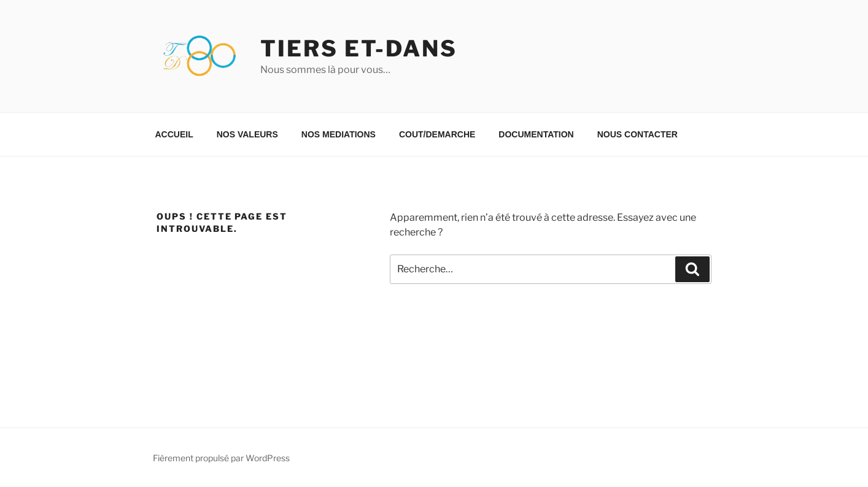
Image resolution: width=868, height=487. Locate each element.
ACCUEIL (174, 134)
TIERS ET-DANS (358, 48)
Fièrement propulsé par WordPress (221, 458)
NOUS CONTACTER (637, 134)
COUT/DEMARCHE (437, 134)
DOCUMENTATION (536, 134)
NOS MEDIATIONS (339, 134)
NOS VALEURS (247, 134)
